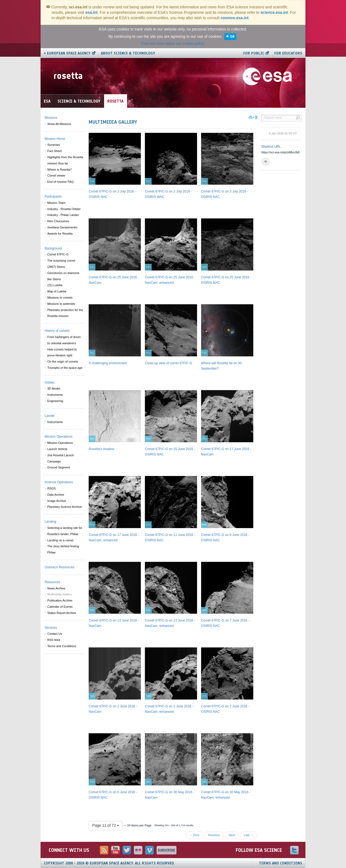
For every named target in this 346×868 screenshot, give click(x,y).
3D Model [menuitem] (54, 389)
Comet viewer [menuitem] (56, 175)
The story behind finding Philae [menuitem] (63, 549)
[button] (266, 162)
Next (232, 835)
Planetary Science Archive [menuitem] (65, 507)
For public (254, 53)
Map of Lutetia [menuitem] (57, 291)
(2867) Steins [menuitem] (56, 267)
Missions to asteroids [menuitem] (61, 304)
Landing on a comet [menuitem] (60, 540)
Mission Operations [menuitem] (60, 443)
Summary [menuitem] (54, 145)
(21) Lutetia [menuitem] (55, 285)
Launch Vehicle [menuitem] (57, 449)
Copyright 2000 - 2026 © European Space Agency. (109, 863)
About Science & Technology (128, 53)
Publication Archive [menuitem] (60, 600)
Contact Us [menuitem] (55, 634)
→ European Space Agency (67, 53)
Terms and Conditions (281, 863)
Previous (214, 835)
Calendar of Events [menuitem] (60, 607)
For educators (288, 53)
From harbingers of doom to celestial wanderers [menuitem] (64, 340)
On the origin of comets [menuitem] (63, 362)
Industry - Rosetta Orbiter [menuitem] (64, 209)
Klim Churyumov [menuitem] (58, 221)
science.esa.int (274, 12)
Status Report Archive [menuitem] (62, 613)
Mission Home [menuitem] (55, 139)
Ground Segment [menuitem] (59, 467)
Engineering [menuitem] (55, 401)
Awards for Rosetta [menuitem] (60, 234)
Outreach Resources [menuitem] (59, 567)
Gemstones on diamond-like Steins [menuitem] (64, 276)
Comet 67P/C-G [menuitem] (58, 254)
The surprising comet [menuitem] (61, 261)
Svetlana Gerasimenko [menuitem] (62, 227)
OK (232, 37)
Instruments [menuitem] (55, 395)
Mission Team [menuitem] (56, 203)
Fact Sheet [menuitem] (54, 151)
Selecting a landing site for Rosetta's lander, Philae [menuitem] (65, 531)
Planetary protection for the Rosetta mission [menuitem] (65, 313)
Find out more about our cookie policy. (173, 43)
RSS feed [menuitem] (54, 640)
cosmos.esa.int (234, 18)
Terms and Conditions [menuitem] (62, 646)
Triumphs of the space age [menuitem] (65, 368)
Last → (249, 835)
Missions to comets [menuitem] (60, 298)
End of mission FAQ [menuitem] (60, 182)
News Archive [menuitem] (56, 588)
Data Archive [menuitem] (56, 495)
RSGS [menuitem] (51, 488)
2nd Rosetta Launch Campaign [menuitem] (61, 458)
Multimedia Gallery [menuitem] (60, 594)
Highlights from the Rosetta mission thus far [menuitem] (65, 160)
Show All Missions (59, 124)
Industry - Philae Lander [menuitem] (63, 215)
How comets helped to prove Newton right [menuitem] (62, 352)
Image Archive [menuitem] (57, 501)
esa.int (92, 12)
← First (194, 835)
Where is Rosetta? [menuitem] (59, 170)
